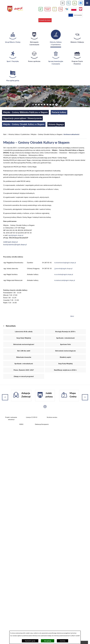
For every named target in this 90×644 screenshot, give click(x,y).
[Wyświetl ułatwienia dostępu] (63, 3)
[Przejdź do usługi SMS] (55, 9)
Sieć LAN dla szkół (24, 351)
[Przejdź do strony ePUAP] (67, 9)
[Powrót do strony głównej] (5, 134)
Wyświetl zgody (30, 641)
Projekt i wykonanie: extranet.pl (11, 418)
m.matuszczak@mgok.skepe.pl (65, 280)
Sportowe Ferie (66, 344)
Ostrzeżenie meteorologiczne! (24, 344)
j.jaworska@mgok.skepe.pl (63, 268)
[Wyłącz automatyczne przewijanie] (56, 105)
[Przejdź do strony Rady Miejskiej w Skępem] (48, 9)
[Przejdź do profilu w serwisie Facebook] (81, 3)
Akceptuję (48, 641)
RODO (21, 424)
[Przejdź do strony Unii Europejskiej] (75, 15)
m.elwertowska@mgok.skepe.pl (65, 263)
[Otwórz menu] (87, 3)
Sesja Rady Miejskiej (24, 338)
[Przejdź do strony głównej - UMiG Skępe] (15, 9)
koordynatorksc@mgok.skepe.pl (15, 245)
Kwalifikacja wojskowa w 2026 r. (66, 370)
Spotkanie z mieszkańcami (66, 338)
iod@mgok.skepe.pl (10, 242)
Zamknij (63, 641)
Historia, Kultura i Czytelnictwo (19, 134)
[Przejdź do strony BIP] (61, 9)
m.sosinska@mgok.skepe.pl (64, 274)
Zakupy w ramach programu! (24, 376)
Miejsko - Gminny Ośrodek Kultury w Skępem (47, 134)
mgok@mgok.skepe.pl (16, 235)
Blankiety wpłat (65, 357)
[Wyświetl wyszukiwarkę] (69, 3)
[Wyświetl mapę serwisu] (75, 3)
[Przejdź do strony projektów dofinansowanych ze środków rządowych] (77, 9)
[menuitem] (25, 112)
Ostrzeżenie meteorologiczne (65, 351)
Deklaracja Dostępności (42, 424)
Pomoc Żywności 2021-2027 (24, 370)
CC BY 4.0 (34, 417)
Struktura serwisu (52, 417)
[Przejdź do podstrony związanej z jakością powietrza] (41, 9)
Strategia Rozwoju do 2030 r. (65, 332)
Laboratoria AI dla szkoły (24, 332)
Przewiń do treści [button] (45, 20)
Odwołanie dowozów (24, 357)
